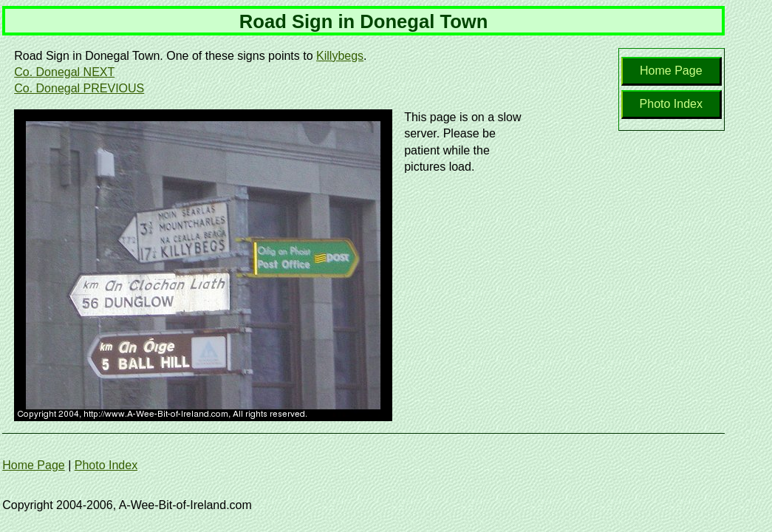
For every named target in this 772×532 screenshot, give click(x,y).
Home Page (671, 71)
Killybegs (340, 56)
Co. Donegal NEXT (64, 72)
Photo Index (671, 104)
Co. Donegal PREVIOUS (79, 88)
